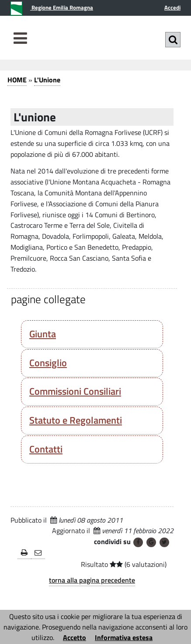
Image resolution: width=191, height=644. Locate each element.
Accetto (75, 637)
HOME (17, 80)
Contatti (46, 449)
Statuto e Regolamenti (76, 420)
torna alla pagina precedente (92, 580)
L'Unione (47, 80)
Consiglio (48, 363)
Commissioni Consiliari (75, 391)
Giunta (43, 334)
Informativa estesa (124, 637)
